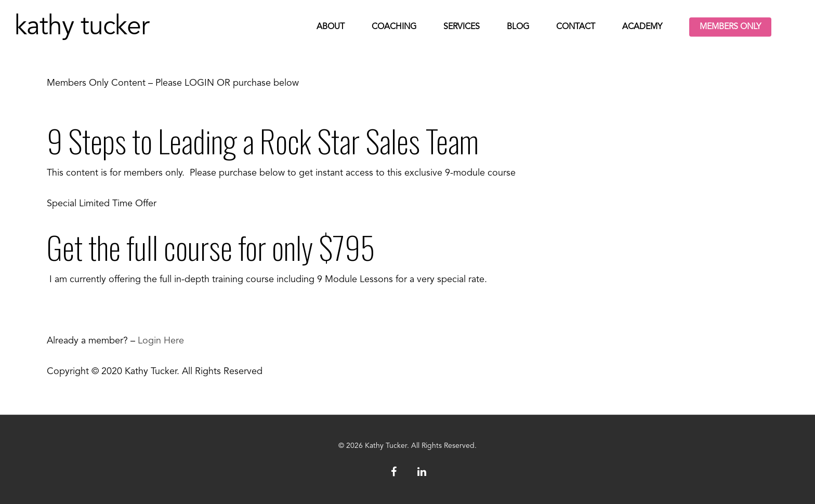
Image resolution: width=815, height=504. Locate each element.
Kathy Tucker (82, 27)
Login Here (161, 341)
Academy (642, 27)
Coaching (394, 27)
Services (462, 27)
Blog (518, 27)
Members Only (730, 27)
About (331, 27)
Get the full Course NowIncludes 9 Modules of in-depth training (180, 310)
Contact (576, 27)
